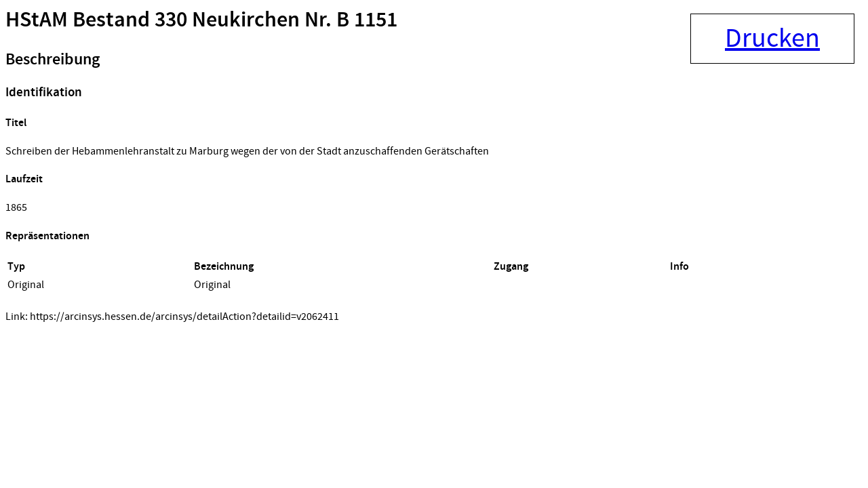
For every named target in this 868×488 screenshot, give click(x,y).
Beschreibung (53, 60)
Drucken (772, 39)
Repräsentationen (47, 236)
